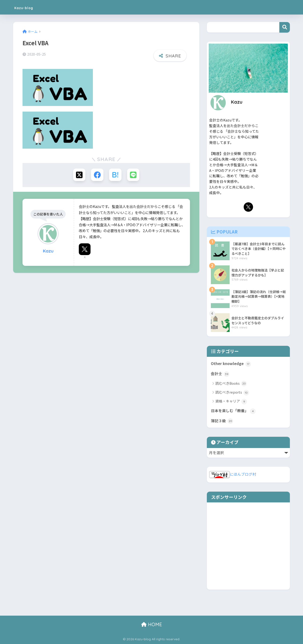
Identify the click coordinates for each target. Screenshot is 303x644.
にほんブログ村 (233, 474)
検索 (285, 27)
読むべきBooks (231, 384)
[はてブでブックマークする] (116, 175)
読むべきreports (232, 393)
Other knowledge (231, 364)
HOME (152, 624)
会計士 (220, 374)
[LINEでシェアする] (134, 175)
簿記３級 (222, 421)
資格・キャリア (231, 401)
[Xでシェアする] (78, 175)
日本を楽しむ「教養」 (233, 411)
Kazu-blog (29, 7)
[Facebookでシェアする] (97, 175)
